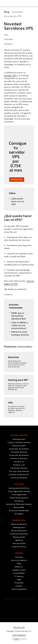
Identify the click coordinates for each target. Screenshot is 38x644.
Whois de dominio (19, 524)
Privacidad (19, 583)
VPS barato (19, 501)
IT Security (19, 576)
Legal (19, 580)
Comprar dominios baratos (19, 442)
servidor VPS (10, 75)
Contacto (19, 557)
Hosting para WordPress (19, 488)
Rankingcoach (19, 527)
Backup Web (19, 507)
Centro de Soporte (19, 560)
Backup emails (19, 537)
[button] (4, 3)
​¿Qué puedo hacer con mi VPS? (18, 201)
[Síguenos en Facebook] (16, 610)
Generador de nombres (19, 449)
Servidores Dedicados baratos (19, 504)
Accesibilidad (19, 573)
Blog (19, 564)
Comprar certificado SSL (19, 475)
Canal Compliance (19, 589)
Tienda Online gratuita (19, 498)
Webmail (19, 540)
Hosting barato (19, 439)
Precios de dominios (19, 458)
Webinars (19, 567)
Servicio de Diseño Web (19, 511)
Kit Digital (19, 514)
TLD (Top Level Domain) (19, 471)
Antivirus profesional (19, 534)
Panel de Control (19, 547)
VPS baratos (17, 180)
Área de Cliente (19, 543)
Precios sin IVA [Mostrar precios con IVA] (19, 627)
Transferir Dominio (19, 452)
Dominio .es (19, 462)
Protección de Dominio (19, 455)
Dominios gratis (19, 446)
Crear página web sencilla (19, 491)
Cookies (19, 586)
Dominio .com (19, 465)
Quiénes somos (19, 570)
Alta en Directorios (19, 531)
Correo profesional (19, 478)
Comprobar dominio (19, 468)
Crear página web (19, 495)
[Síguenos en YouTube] (22, 610)
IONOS (17, 639)
